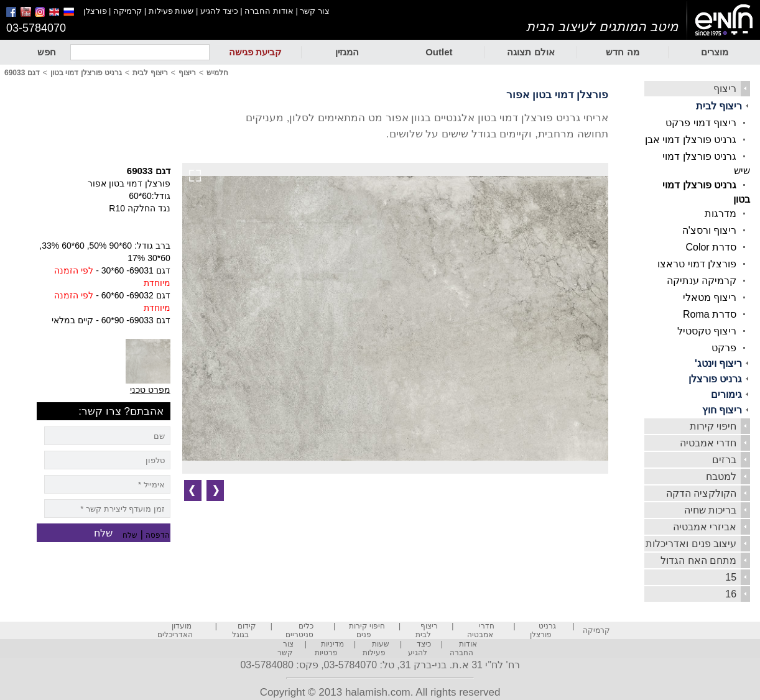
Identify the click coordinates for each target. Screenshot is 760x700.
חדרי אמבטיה (708, 443)
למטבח (721, 477)
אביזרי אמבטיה (705, 527)
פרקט (724, 348)
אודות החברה (269, 11)
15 (731, 577)
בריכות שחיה (710, 510)
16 (731, 594)
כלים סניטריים (299, 630)
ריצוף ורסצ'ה (710, 230)
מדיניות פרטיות (330, 648)
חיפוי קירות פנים (367, 630)
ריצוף (725, 89)
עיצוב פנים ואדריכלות (691, 544)
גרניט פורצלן (715, 379)
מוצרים (715, 52)
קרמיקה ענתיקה (702, 281)
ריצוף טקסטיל (707, 331)
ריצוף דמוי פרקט (701, 123)
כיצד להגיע (219, 11)
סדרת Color (711, 247)
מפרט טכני (150, 390)
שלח (130, 535)
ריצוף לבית (719, 106)
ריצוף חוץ (722, 410)
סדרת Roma (710, 314)
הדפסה (158, 535)
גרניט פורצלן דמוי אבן (691, 140)
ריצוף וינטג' (718, 363)
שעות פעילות (171, 11)
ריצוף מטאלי (710, 297)
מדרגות (721, 214)
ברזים (724, 460)
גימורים (726, 394)
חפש (47, 52)
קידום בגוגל (244, 630)
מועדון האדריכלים (175, 630)
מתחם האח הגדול (698, 560)
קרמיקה (127, 11)
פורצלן (95, 11)
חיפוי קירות (713, 426)
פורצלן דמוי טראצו (697, 264)
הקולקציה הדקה (701, 493)
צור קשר (315, 11)
